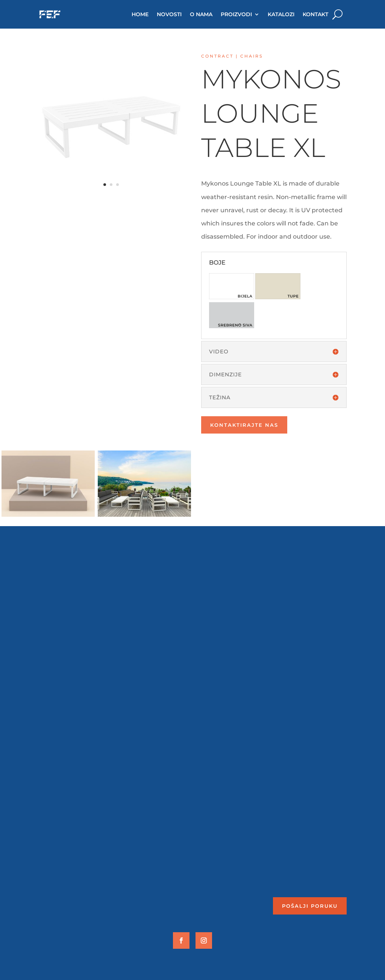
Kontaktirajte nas (244, 425)
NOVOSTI (169, 14)
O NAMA (201, 14)
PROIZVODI (236, 14)
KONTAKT (315, 14)
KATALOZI (281, 14)
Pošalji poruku (310, 906)
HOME (140, 14)
